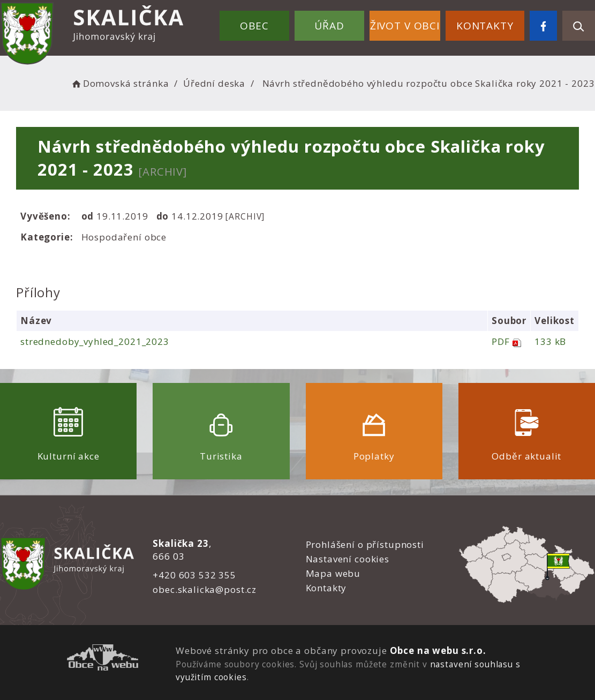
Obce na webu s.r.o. (438, 650)
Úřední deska (214, 83)
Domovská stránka (119, 83)
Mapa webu (333, 573)
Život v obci (405, 26)
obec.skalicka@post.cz (205, 589)
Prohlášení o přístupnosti (365, 544)
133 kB (550, 341)
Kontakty (485, 26)
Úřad (329, 26)
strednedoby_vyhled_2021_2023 (95, 341)
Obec (254, 26)
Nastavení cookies (348, 559)
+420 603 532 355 (194, 575)
